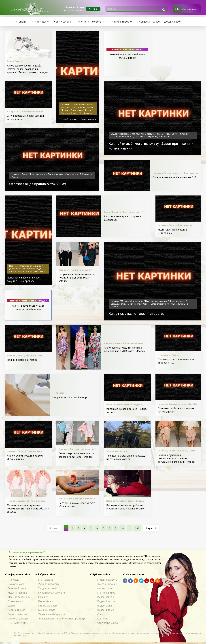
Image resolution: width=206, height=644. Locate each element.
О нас (101, 614)
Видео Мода (105, 606)
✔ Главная (21, 22)
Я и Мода (13, 580)
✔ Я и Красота (62, 22)
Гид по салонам (48, 606)
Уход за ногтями (48, 588)
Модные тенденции (19, 597)
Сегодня (93, 9)
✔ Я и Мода (39, 22)
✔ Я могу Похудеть (90, 22)
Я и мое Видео (106, 593)
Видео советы (106, 597)
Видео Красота (106, 601)
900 (137, 528)
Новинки (43, 597)
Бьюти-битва (46, 601)
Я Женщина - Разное (148, 22)
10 (122, 528)
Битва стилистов (17, 614)
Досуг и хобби (173, 22)
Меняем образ (47, 610)
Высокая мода (16, 584)
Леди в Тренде (16, 610)
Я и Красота (46, 580)
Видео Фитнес (106, 610)
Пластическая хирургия (52, 593)
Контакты (103, 619)
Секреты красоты (18, 619)
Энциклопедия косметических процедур (62, 619)
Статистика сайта (108, 623)
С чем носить (16, 601)
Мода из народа (17, 593)
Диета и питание (107, 584)
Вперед (151, 528)
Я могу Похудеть (107, 580)
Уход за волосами (49, 584)
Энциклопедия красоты (52, 614)
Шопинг (12, 606)
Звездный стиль (17, 588)
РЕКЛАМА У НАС (18, 623)
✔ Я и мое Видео (119, 22)
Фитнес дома (105, 588)
